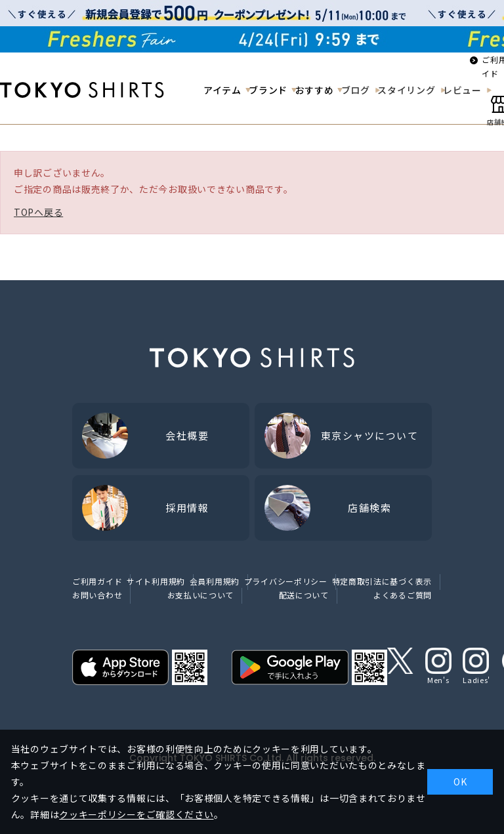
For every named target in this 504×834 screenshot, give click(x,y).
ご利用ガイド (97, 581)
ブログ (356, 90)
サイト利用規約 (156, 581)
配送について (304, 595)
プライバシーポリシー (286, 581)
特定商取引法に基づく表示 (382, 581)
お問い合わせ (97, 595)
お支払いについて (201, 595)
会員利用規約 (215, 581)
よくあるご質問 (403, 595)
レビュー (462, 90)
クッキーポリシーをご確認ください (136, 814)
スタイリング (406, 90)
